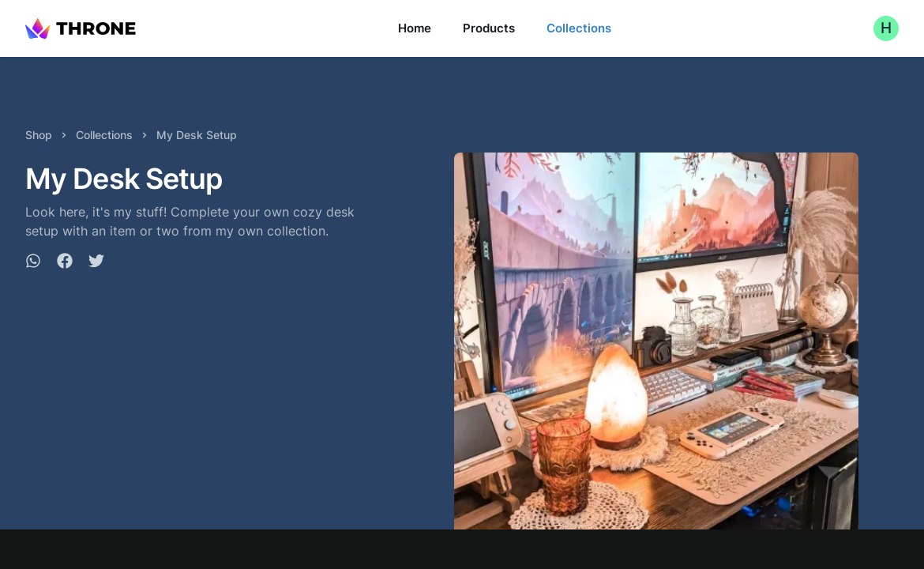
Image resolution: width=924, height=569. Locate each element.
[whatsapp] (33, 263)
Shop (39, 135)
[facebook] (65, 263)
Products (489, 28)
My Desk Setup (197, 135)
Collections (579, 28)
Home (415, 28)
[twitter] (96, 263)
